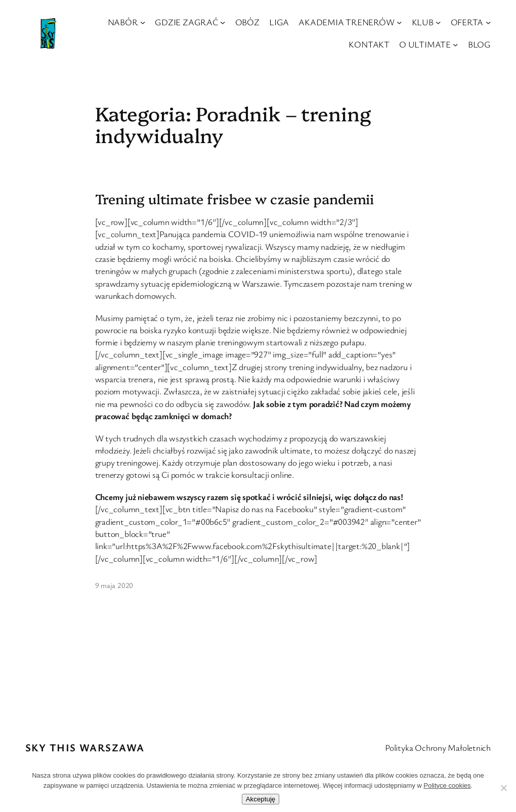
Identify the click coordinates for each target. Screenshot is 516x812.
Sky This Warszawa (85, 747)
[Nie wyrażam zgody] (503, 788)
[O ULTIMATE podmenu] (455, 44)
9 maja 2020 (114, 585)
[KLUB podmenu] (438, 22)
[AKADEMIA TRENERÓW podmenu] (399, 22)
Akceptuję (261, 799)
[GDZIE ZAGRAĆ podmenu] (223, 22)
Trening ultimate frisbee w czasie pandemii (235, 199)
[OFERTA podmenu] (488, 22)
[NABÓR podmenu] (143, 22)
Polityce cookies (447, 785)
